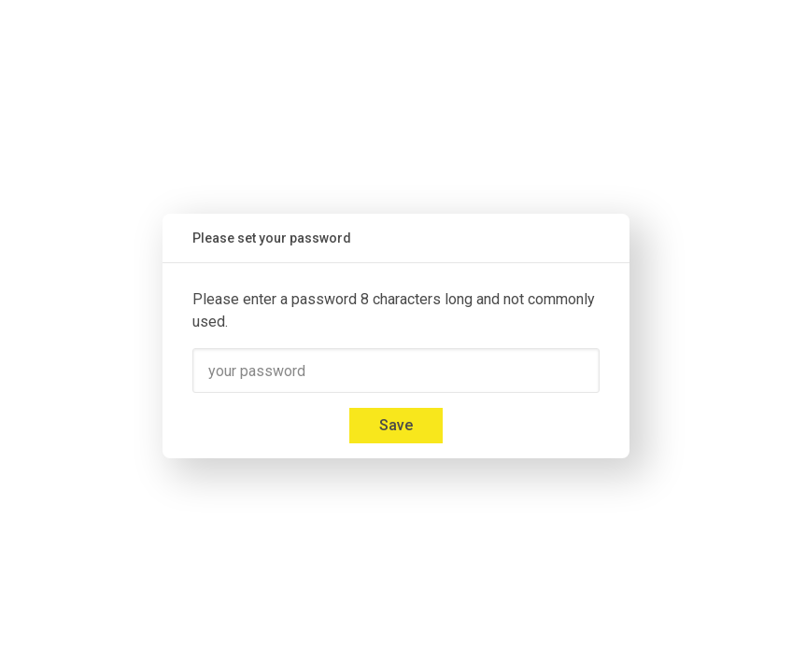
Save (396, 425)
